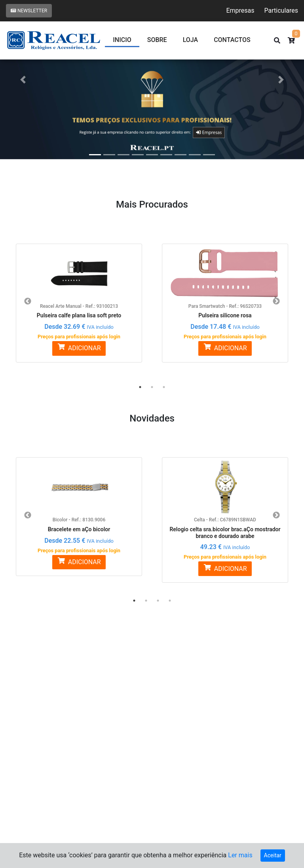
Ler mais (240, 855)
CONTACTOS (232, 40)
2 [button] (152, 387)
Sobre (157, 40)
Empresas (240, 10)
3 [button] (164, 387)
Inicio (122, 40)
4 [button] (170, 601)
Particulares (281, 10)
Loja (191, 40)
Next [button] (276, 301)
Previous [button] (28, 301)
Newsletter (29, 11)
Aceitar (273, 855)
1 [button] (140, 387)
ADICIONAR (79, 348)
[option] (79, 298)
